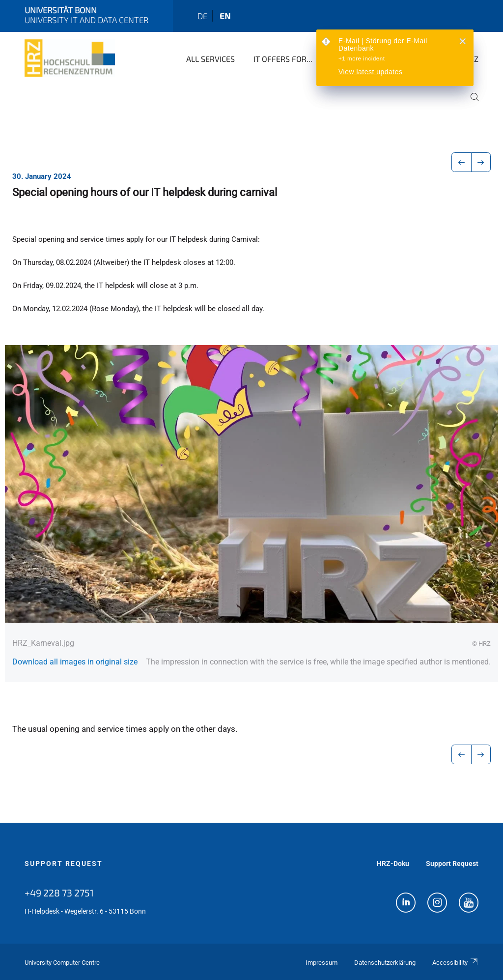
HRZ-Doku (393, 864)
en (225, 16)
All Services (210, 59)
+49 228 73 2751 (59, 893)
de (202, 16)
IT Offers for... (283, 59)
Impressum (321, 963)
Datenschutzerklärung (385, 963)
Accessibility (455, 963)
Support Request (64, 864)
